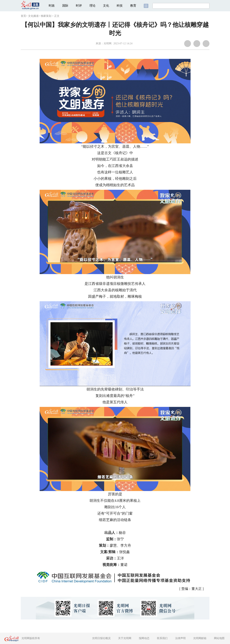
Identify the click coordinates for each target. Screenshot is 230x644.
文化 (106, 6)
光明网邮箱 (200, 638)
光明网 (108, 43)
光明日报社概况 (101, 638)
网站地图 (219, 638)
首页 (23, 16)
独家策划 (46, 16)
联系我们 (162, 638)
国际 (65, 6)
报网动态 (144, 638)
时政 (52, 6)
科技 (120, 6)
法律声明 (180, 638)
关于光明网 (125, 638)
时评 (79, 6)
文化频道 (33, 16)
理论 (92, 6)
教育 (133, 6)
